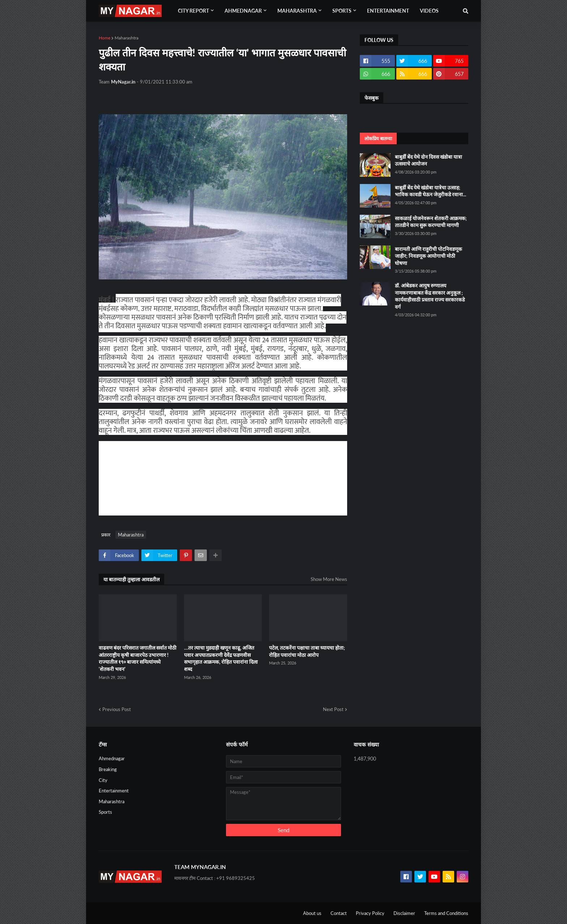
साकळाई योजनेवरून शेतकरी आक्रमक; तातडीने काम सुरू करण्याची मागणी (431, 222)
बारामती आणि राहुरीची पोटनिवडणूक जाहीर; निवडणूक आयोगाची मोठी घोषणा (429, 256)
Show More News (329, 579)
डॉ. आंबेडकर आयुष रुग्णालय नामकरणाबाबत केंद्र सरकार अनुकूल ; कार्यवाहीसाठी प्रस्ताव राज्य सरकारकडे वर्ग (430, 296)
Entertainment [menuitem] (388, 11)
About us (312, 913)
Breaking (108, 769)
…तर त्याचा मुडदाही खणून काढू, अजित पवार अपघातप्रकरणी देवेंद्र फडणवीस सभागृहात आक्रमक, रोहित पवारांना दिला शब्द (221, 658)
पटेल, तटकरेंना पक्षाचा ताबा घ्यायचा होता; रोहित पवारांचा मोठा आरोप (307, 651)
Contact (339, 913)
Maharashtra (127, 38)
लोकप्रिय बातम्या (378, 138)
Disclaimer (404, 913)
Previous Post (117, 709)
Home (105, 38)
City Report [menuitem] (193, 11)
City (103, 780)
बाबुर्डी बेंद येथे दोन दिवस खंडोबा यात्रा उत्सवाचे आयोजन (429, 160)
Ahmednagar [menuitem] (243, 11)
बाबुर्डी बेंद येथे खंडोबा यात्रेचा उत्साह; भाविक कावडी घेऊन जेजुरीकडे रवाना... (430, 191)
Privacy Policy (370, 913)
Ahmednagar (112, 758)
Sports (105, 812)
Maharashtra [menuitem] (297, 11)
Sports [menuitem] (342, 11)
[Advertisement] (256, 477)
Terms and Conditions (446, 913)
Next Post (333, 709)
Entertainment (114, 791)
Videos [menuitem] (429, 11)
